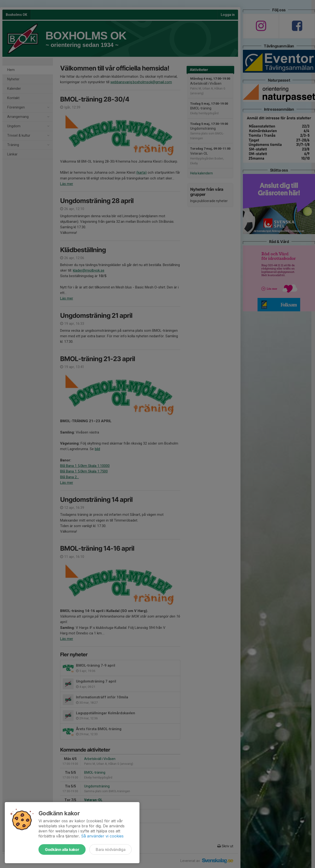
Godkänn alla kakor (62, 849)
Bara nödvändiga (110, 849)
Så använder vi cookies (102, 836)
